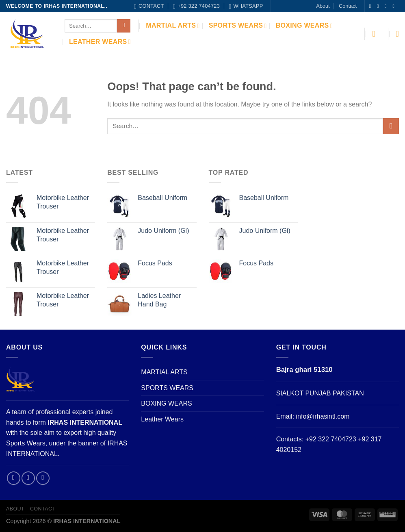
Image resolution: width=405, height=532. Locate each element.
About (323, 6)
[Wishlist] (397, 34)
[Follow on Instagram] (379, 6)
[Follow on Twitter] (387, 6)
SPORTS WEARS (238, 26)
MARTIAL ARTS (173, 26)
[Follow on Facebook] (372, 6)
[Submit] (124, 26)
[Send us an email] (395, 6)
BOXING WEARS (304, 26)
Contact (348, 6)
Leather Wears (100, 42)
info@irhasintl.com (323, 416)
